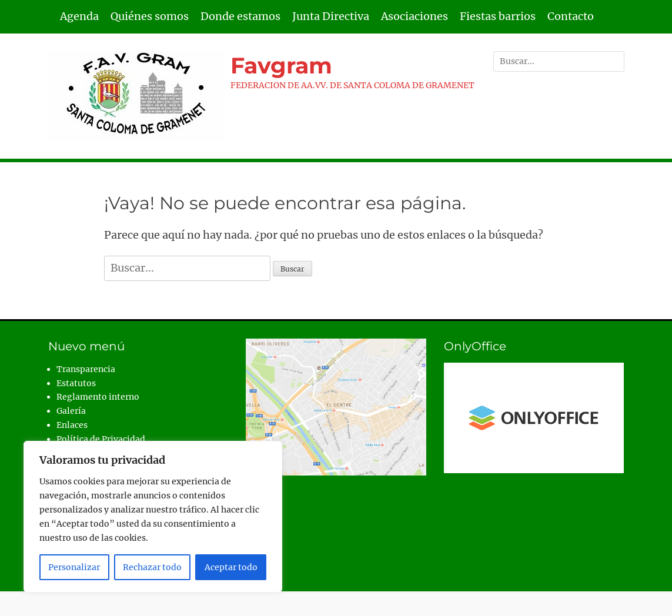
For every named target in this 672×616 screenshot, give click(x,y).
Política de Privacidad (101, 439)
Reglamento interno (98, 397)
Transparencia (86, 369)
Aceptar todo (231, 567)
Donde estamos (240, 16)
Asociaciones (414, 16)
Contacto (571, 16)
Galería (71, 411)
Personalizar (74, 567)
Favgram (281, 66)
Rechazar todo (152, 567)
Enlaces (72, 425)
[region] (153, 517)
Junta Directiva (331, 16)
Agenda (79, 16)
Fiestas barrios (498, 16)
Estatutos (76, 383)
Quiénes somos (150, 16)
